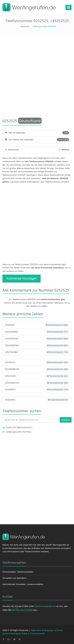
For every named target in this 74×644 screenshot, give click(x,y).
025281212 (37, 362)
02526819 (37, 325)
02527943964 (37, 352)
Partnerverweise (37, 634)
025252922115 (37, 383)
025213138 (37, 376)
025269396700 (37, 369)
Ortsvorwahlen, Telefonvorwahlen (18, 572)
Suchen (66, 420)
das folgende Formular (22, 610)
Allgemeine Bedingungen (43, 630)
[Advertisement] (37, 76)
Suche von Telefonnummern (19, 427)
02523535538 (37, 339)
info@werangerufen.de (45, 606)
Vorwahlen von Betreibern (14, 578)
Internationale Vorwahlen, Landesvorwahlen (23, 584)
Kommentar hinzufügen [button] (22, 278)
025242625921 (37, 346)
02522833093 (37, 332)
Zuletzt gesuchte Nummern (19, 432)
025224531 (37, 400)
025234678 (37, 390)
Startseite (25, 26)
